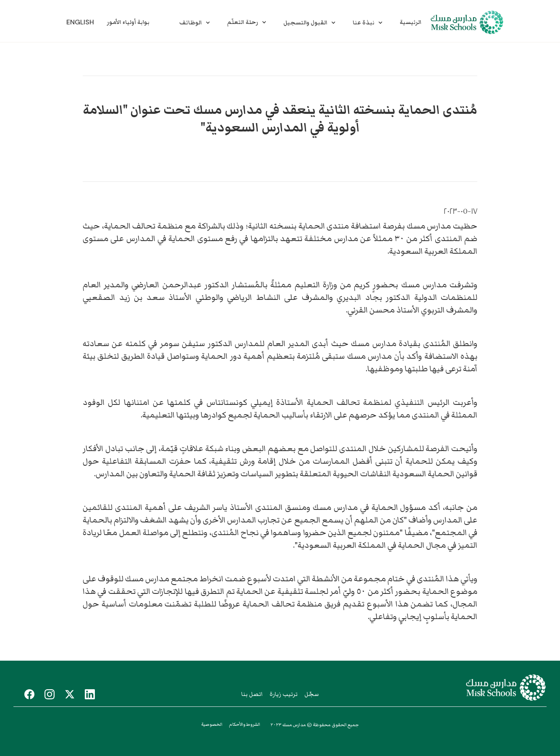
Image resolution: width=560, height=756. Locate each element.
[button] (195, 22)
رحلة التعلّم (243, 22)
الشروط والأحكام (245, 724)
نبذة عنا (364, 23)
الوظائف (191, 23)
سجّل (311, 694)
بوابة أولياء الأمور (128, 22)
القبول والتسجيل (305, 23)
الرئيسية (411, 22)
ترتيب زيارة (284, 694)
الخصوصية (212, 724)
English (80, 22)
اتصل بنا (252, 694)
